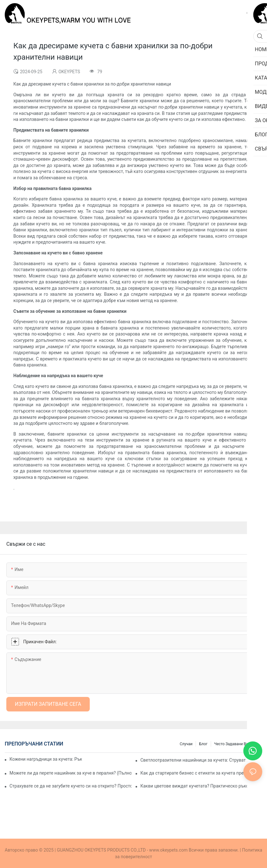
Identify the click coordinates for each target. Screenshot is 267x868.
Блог (203, 744)
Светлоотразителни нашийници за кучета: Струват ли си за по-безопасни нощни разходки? (201, 760)
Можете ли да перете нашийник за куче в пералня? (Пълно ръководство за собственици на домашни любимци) (70, 773)
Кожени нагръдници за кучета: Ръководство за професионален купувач (46, 759)
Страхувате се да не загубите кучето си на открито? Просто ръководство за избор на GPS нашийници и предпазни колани (70, 786)
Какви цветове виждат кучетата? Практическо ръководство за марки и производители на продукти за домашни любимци (201, 786)
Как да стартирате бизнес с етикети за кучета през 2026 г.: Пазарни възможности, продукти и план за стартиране (201, 773)
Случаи (186, 744)
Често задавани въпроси (237, 744)
